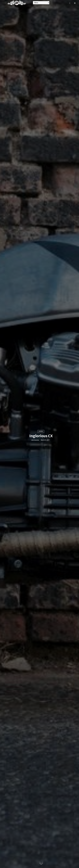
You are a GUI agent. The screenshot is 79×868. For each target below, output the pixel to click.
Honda (41, 431)
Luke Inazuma (35, 440)
